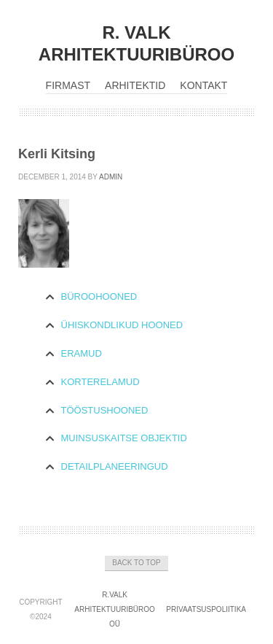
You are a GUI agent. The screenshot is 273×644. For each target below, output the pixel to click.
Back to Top (136, 563)
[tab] (137, 297)
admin (111, 177)
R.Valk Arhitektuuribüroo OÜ (115, 609)
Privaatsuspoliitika (206, 609)
